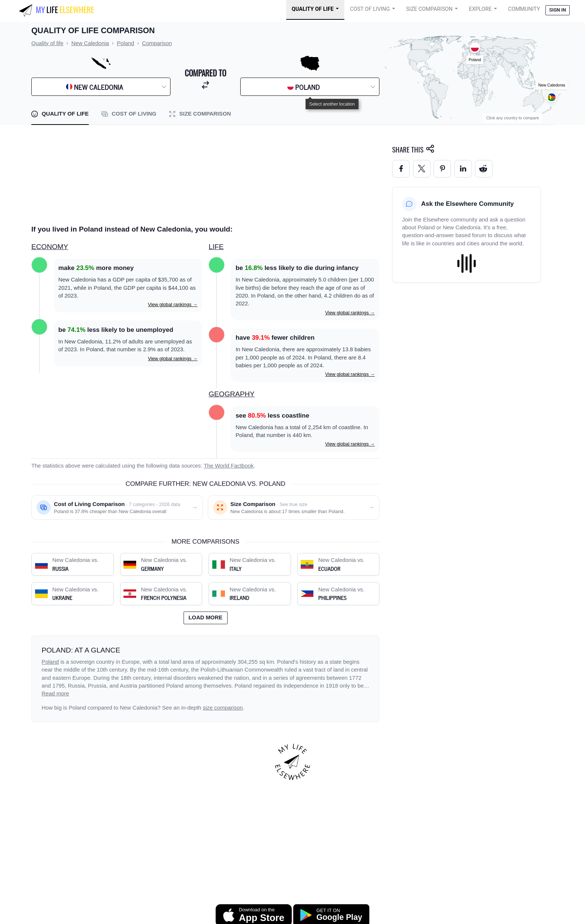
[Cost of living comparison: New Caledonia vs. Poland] (117, 507)
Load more (205, 617)
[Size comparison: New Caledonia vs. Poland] (294, 507)
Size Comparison (430, 9)
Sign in (558, 10)
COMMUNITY (524, 9)
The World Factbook (229, 466)
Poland (50, 662)
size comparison (223, 708)
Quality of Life (313, 9)
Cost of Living (370, 9)
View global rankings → (173, 304)
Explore (480, 9)
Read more (56, 694)
